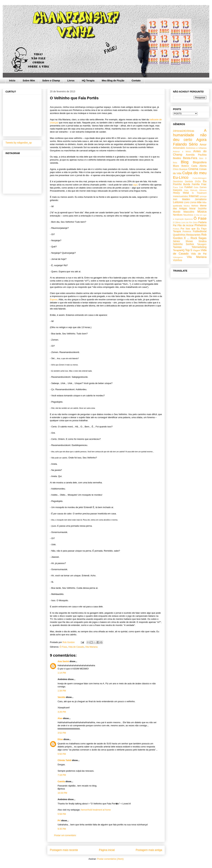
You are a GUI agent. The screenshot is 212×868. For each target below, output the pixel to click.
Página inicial (107, 850)
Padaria (202, 222)
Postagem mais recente (64, 850)
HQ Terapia (88, 81)
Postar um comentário (65, 835)
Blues (176, 166)
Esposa (54, 299)
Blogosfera (200, 162)
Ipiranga (203, 196)
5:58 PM (62, 814)
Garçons (178, 190)
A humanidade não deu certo (190, 135)
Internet (194, 196)
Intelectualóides (181, 196)
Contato (136, 81)
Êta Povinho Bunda (190, 183)
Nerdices (178, 215)
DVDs (198, 182)
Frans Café (178, 187)
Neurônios (188, 215)
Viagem (197, 250)
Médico (187, 206)
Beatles (177, 158)
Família (196, 184)
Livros (71, 81)
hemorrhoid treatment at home (96, 810)
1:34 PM (62, 691)
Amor (203, 145)
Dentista (189, 182)
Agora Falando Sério (190, 142)
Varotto (61, 697)
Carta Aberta (199, 166)
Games (203, 187)
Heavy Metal (181, 193)
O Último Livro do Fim (183, 222)
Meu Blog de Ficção (113, 81)
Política (176, 229)
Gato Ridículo (191, 190)
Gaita (196, 187)
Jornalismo (201, 199)
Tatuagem (202, 244)
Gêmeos (203, 190)
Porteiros (187, 232)
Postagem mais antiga (149, 850)
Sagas (202, 238)
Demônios (178, 182)
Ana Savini (63, 661)
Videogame (178, 257)
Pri (59, 820)
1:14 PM (62, 673)
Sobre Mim (29, 81)
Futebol (188, 187)
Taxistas (177, 247)
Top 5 (189, 250)
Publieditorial (200, 231)
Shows (189, 241)
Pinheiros (201, 225)
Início (12, 81)
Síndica (203, 241)
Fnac (204, 184)
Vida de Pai (199, 254)
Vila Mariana (91, 647)
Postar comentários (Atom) (110, 859)
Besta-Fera (190, 158)
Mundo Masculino (184, 212)
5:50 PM (62, 754)
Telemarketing (199, 247)
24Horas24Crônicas (184, 131)
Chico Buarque (180, 169)
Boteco (185, 166)
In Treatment (199, 193)
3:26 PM (62, 712)
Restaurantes (193, 235)
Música (202, 212)
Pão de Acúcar (186, 225)
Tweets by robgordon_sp (19, 143)
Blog (185, 162)
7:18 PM (62, 775)
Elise (60, 739)
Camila (61, 781)
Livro (187, 202)
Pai (175, 225)
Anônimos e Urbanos (196, 148)
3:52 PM (62, 733)
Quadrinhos (179, 235)
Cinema (193, 169)
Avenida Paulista (196, 155)
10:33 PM (62, 793)
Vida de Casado (76, 647)
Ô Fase (63, 647)
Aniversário (179, 148)
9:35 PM (62, 829)
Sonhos (190, 244)
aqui (135, 185)
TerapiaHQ (179, 250)
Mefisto (195, 206)
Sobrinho (178, 244)
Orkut (195, 222)
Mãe (199, 202)
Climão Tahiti (65, 760)
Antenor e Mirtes (182, 151)
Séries (176, 241)
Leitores (178, 202)
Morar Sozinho (198, 208)
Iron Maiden (181, 199)
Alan (60, 718)
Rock (194, 238)
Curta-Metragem (200, 178)
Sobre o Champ (51, 81)
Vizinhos (178, 260)
